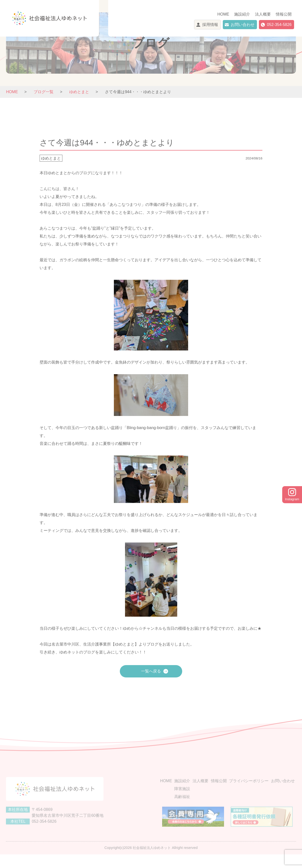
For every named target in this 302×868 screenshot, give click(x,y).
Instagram (292, 495)
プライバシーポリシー (249, 792)
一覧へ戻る (151, 671)
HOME (223, 14)
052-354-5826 (279, 25)
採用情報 (210, 25)
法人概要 (263, 14)
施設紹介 (242, 14)
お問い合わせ (243, 25)
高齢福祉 (182, 808)
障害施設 (182, 800)
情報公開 (284, 14)
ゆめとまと (51, 158)
